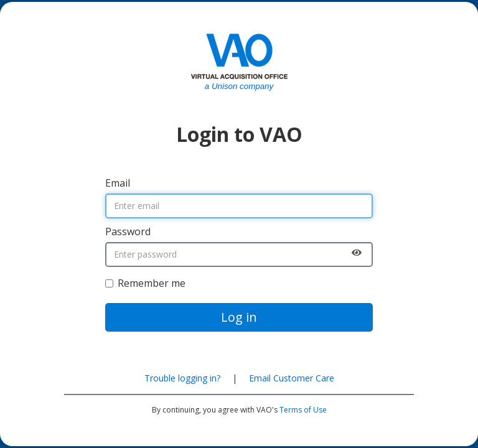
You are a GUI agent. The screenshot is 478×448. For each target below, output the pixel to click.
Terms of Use (303, 410)
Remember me (145, 283)
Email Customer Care (292, 378)
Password (128, 231)
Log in (239, 317)
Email (118, 183)
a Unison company (239, 86)
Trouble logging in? (182, 378)
